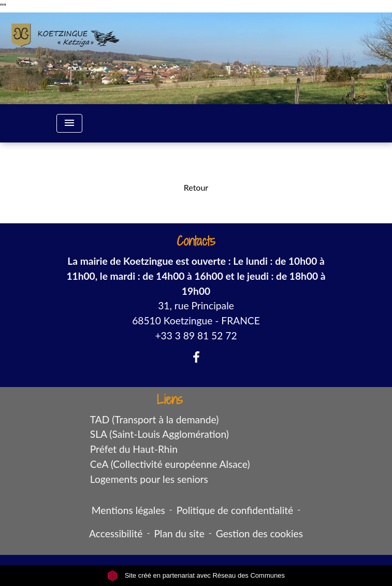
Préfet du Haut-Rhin (134, 449)
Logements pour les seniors (149, 479)
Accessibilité (116, 533)
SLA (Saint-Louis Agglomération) (159, 434)
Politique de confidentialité (235, 510)
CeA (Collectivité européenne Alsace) (170, 464)
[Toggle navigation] (69, 123)
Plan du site (179, 533)
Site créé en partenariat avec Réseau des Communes (196, 575)
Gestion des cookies (259, 533)
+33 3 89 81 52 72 (196, 335)
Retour (196, 187)
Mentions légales (128, 510)
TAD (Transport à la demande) (155, 419)
